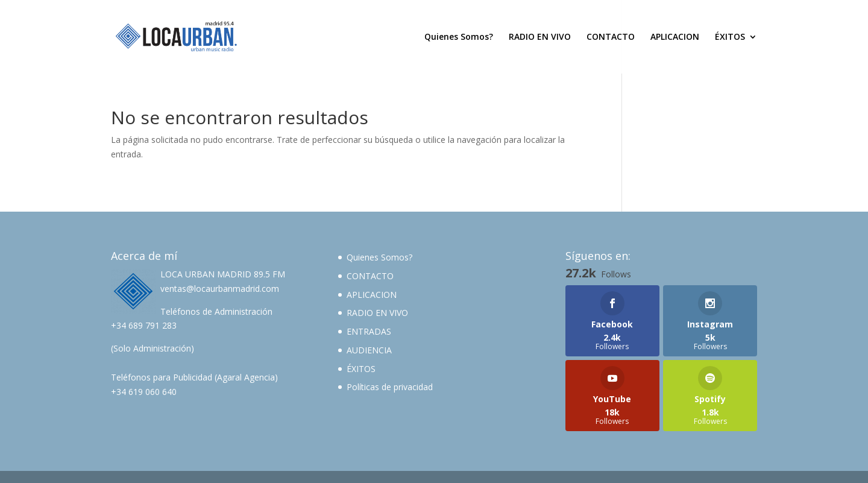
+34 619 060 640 (144, 392)
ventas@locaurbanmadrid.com (220, 289)
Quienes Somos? (459, 37)
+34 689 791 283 (144, 325)
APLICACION (675, 37)
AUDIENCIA (369, 350)
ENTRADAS (369, 331)
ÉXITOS (730, 37)
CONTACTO (611, 37)
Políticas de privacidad (390, 387)
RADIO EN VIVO (540, 37)
